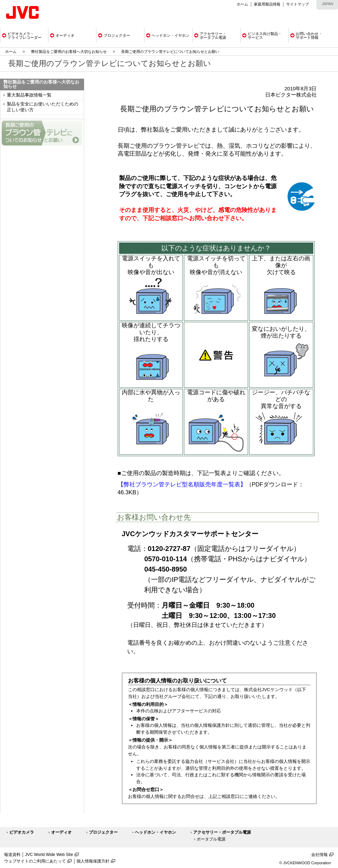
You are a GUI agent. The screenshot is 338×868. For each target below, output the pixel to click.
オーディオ (61, 832)
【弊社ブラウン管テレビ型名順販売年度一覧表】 (182, 484)
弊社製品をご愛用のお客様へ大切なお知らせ (69, 52)
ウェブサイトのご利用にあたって (35, 861)
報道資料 (12, 855)
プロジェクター (103, 832)
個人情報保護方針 (93, 861)
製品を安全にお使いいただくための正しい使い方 (43, 107)
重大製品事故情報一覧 (29, 95)
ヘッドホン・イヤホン (155, 832)
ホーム (242, 4)
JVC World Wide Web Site (49, 855)
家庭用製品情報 (267, 4)
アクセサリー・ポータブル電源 (222, 832)
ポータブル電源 (211, 839)
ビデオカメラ (22, 832)
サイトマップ (298, 4)
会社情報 (319, 855)
